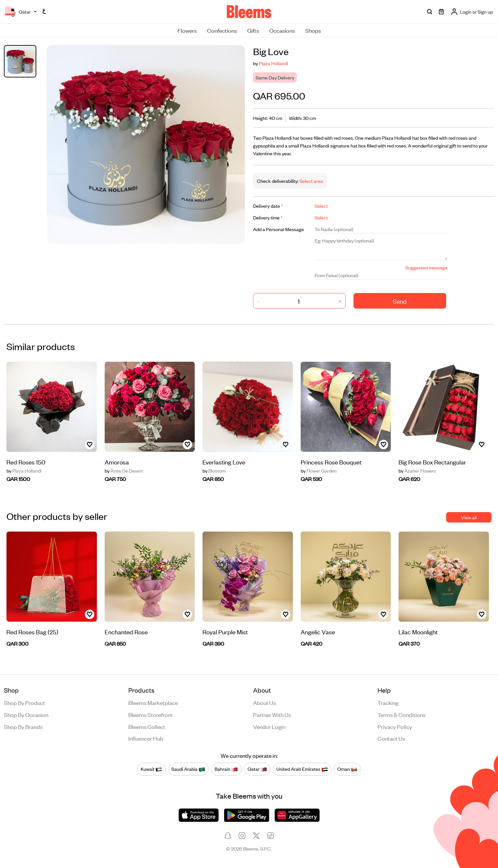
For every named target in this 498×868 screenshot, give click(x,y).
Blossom (214, 471)
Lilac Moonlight (418, 632)
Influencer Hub (146, 738)
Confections (222, 30)
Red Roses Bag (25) (32, 632)
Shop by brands (23, 726)
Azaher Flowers (417, 471)
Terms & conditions (401, 714)
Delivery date (268, 206)
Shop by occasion (26, 714)
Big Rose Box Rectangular (432, 462)
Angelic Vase (318, 632)
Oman (347, 769)
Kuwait (151, 769)
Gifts (253, 30)
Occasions (282, 30)
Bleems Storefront (151, 714)
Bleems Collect (147, 726)
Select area (311, 181)
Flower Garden (319, 471)
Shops (313, 30)
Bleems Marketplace (153, 702)
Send (400, 301)
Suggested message (426, 267)
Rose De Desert (124, 471)
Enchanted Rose (126, 632)
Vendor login (269, 726)
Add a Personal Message (278, 229)
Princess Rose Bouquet (331, 462)
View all (469, 517)
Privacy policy (395, 726)
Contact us (391, 738)
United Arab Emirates (302, 769)
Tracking (388, 702)
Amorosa (117, 462)
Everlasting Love (224, 462)
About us (264, 702)
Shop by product (24, 702)
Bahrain (226, 769)
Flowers (187, 30)
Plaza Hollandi (273, 63)
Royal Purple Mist (225, 632)
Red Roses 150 (26, 462)
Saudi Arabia (188, 769)
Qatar (257, 769)
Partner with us (272, 714)
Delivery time (268, 217)
